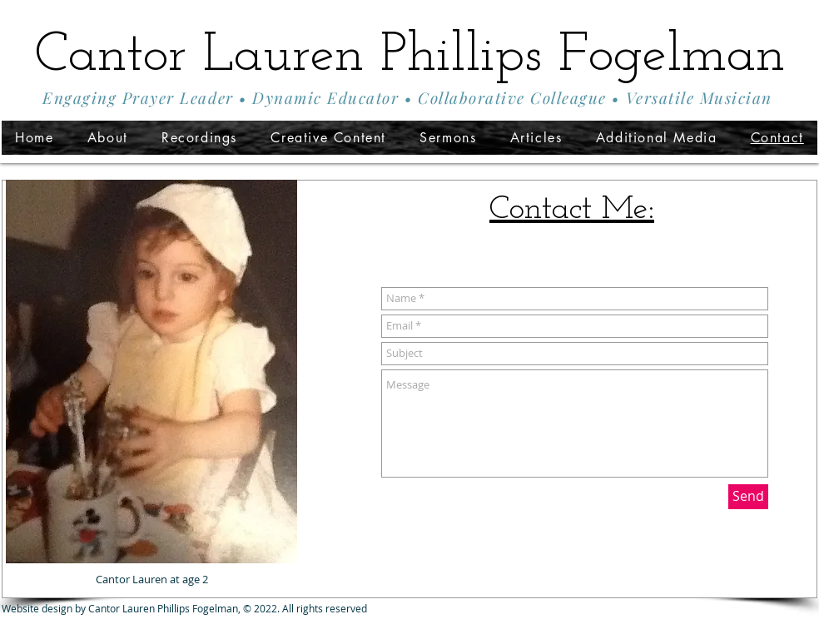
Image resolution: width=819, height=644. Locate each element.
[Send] (748, 497)
